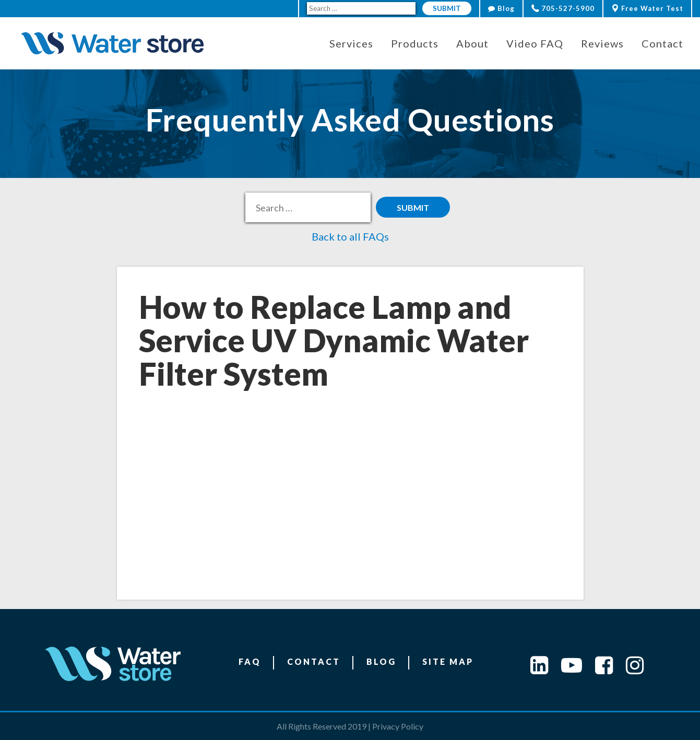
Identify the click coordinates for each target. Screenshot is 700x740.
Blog (501, 8)
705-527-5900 (563, 8)
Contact (314, 661)
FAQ (250, 661)
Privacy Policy (398, 726)
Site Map (448, 661)
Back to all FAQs (350, 236)
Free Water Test (647, 8)
